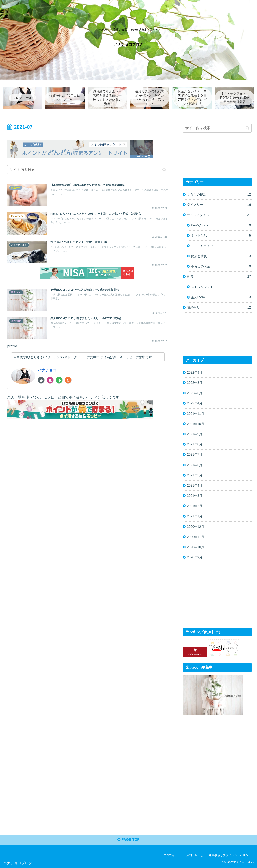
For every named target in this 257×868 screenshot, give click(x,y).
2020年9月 (195, 557)
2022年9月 (195, 373)
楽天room (221, 297)
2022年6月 (195, 393)
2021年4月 (195, 486)
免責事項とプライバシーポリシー (230, 856)
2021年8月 (195, 444)
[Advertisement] (217, 595)
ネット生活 (221, 236)
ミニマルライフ (221, 246)
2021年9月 (195, 434)
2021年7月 (195, 455)
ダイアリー (219, 205)
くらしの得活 (219, 195)
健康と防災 (221, 256)
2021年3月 (195, 496)
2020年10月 (196, 547)
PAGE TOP (128, 840)
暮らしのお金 (221, 266)
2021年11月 (196, 414)
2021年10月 (196, 424)
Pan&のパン (221, 225)
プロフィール (172, 856)
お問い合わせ (195, 856)
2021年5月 (195, 475)
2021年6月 (195, 465)
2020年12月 (196, 527)
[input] (88, 170)
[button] (164, 170)
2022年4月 (195, 403)
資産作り (219, 307)
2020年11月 (196, 537)
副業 (219, 277)
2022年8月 (195, 383)
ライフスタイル (219, 215)
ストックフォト (221, 287)
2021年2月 (195, 506)
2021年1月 (195, 516)
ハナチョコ (48, 371)
